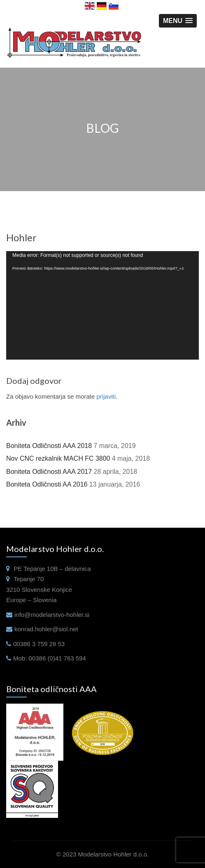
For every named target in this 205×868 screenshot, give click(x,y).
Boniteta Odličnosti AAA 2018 (49, 446)
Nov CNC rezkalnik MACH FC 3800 (58, 458)
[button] (178, 21)
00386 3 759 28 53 (39, 644)
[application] (102, 305)
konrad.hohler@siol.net (46, 629)
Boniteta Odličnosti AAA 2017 (49, 472)
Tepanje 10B (41, 569)
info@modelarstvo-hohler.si (52, 615)
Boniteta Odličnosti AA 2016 (47, 484)
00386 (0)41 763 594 (57, 658)
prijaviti (106, 396)
